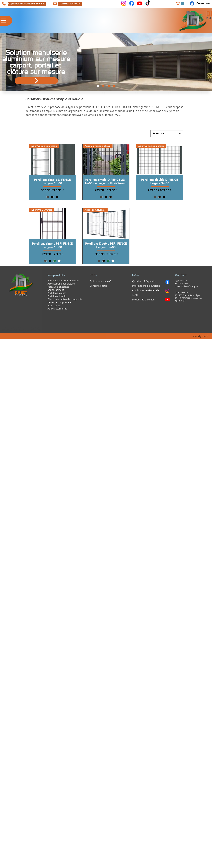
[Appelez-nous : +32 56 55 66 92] (27, 4)
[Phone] (4, 4)
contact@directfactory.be (187, 286)
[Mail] (55, 4)
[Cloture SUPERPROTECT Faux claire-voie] (103, 86)
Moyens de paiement (144, 300)
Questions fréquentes (144, 281)
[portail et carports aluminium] (98, 86)
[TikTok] (148, 3)
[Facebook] (132, 3)
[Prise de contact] (114, 86)
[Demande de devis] (109, 86)
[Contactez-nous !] (70, 4)
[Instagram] (124, 3)
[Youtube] (140, 3)
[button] (180, 3)
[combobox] (167, 134)
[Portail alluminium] (36, 81)
